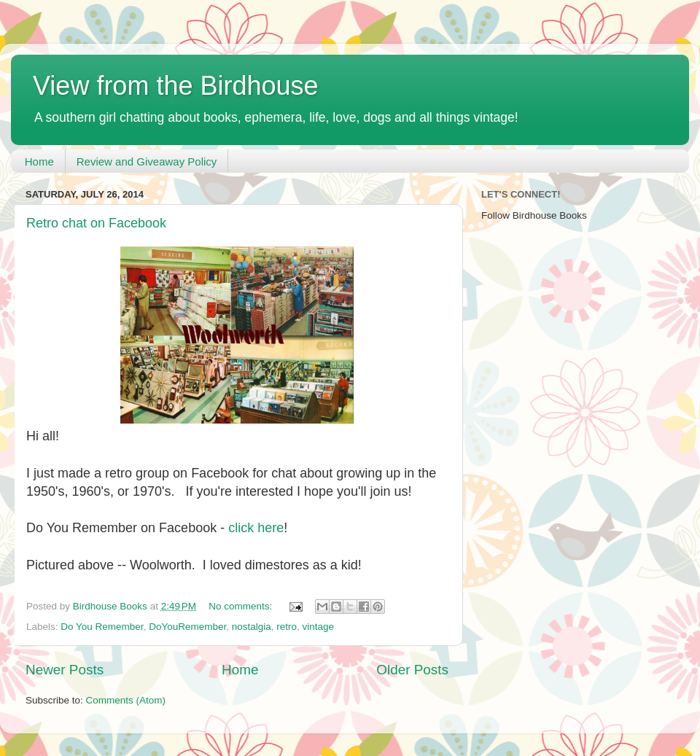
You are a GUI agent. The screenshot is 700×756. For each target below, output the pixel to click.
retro (287, 627)
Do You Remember (102, 627)
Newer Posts (65, 670)
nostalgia (252, 627)
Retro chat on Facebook (96, 223)
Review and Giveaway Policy (147, 161)
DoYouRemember (187, 627)
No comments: (242, 606)
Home (39, 161)
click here (256, 528)
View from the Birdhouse (176, 86)
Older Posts (412, 670)
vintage (319, 627)
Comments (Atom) (126, 700)
